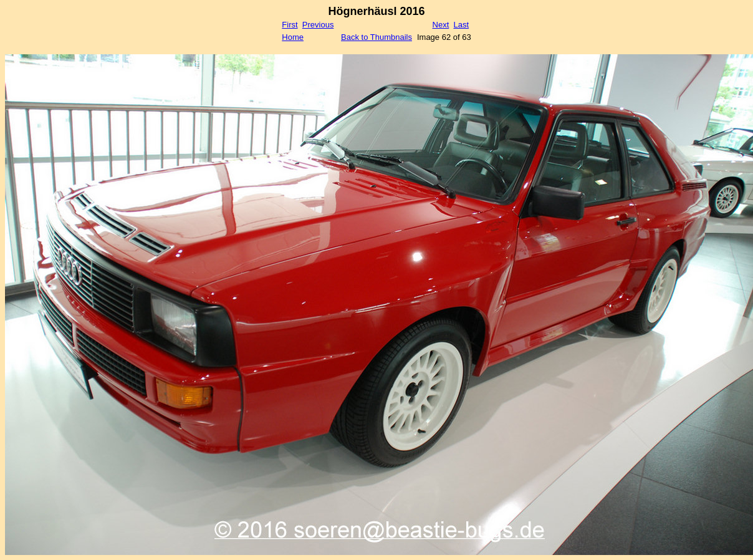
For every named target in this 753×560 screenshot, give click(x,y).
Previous (318, 25)
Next (441, 25)
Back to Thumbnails (376, 37)
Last (461, 25)
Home (293, 37)
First (290, 25)
